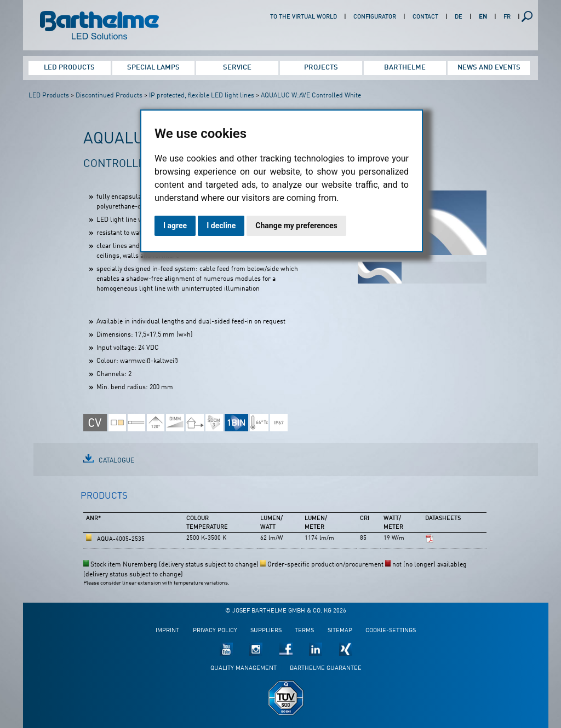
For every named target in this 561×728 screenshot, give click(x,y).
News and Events (489, 68)
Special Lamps (153, 68)
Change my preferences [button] (296, 226)
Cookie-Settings (391, 631)
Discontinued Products (109, 96)
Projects (321, 68)
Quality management (244, 669)
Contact (425, 17)
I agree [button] (175, 226)
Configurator (375, 17)
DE (459, 17)
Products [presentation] (104, 496)
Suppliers (266, 631)
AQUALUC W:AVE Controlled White (311, 96)
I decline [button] (221, 226)
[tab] (104, 501)
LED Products (69, 68)
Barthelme (405, 68)
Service (237, 68)
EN (483, 17)
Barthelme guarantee (326, 669)
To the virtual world (304, 17)
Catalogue (116, 461)
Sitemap (340, 631)
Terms (304, 631)
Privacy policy (215, 631)
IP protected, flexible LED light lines (202, 96)
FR (507, 17)
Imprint (167, 631)
